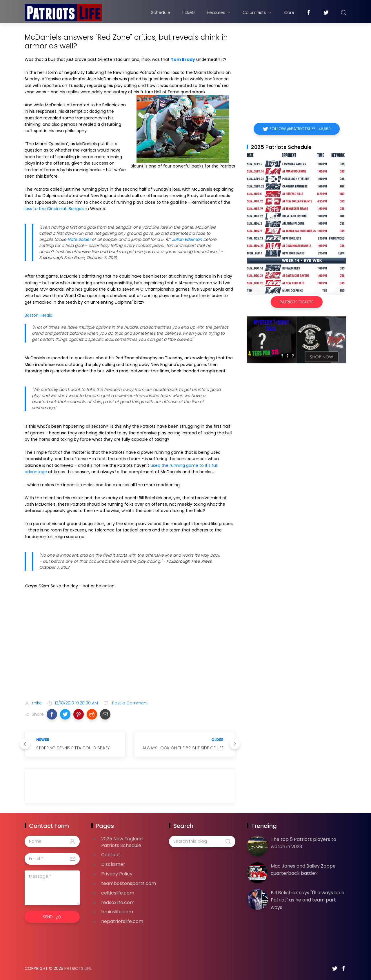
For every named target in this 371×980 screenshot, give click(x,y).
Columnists (257, 12)
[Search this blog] (202, 841)
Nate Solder (79, 239)
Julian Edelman (187, 239)
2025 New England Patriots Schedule (122, 842)
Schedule (161, 12)
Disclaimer (113, 864)
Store (289, 12)
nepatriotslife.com (122, 921)
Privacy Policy (117, 874)
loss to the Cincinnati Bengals (54, 209)
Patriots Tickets (297, 302)
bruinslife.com (117, 912)
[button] (52, 714)
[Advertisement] (130, 650)
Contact (111, 855)
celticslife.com (118, 893)
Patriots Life (78, 968)
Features (219, 12)
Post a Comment (129, 703)
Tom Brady (183, 59)
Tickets (189, 12)
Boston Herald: (39, 315)
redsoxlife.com (118, 902)
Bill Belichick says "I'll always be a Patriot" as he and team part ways (308, 900)
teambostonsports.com (129, 883)
